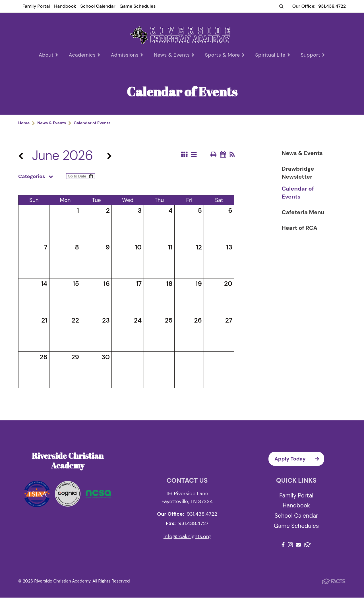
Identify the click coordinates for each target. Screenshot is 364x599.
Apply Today (299, 460)
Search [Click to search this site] (281, 7)
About (51, 55)
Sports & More (225, 55)
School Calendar (98, 6)
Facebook (283, 546)
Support (311, 55)
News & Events (175, 55)
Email (298, 546)
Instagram (290, 546)
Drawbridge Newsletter (298, 174)
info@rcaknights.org (187, 538)
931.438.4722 (332, 6)
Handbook (65, 6)
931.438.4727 (193, 525)
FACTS (308, 546)
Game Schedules (137, 6)
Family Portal (36, 6)
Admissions (128, 55)
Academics (86, 55)
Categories (38, 178)
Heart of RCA (300, 229)
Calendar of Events (298, 194)
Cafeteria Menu (303, 213)
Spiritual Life (271, 55)
